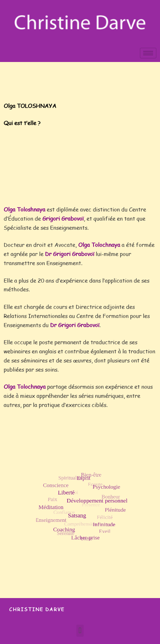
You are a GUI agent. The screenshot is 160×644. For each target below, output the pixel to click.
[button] (80, 631)
